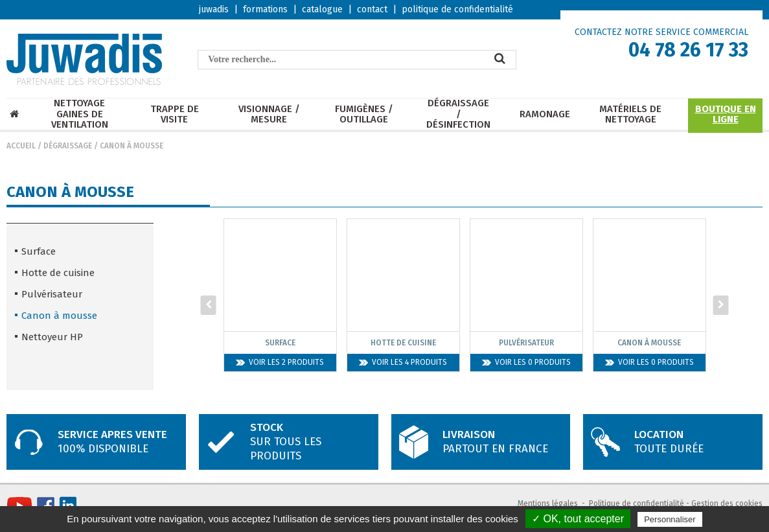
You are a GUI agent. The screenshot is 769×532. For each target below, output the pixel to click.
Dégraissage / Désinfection (458, 114)
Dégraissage (68, 146)
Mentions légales (548, 503)
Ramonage (545, 114)
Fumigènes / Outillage (364, 114)
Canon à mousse (132, 146)
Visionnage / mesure (269, 114)
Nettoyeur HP (52, 337)
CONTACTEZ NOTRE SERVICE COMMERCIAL (661, 32)
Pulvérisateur (52, 294)
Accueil (21, 146)
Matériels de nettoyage (630, 114)
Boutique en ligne (726, 114)
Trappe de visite (175, 114)
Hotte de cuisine (58, 273)
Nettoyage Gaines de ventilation (80, 114)
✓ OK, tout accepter (578, 519)
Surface (39, 251)
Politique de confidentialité (637, 503)
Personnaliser (670, 519)
